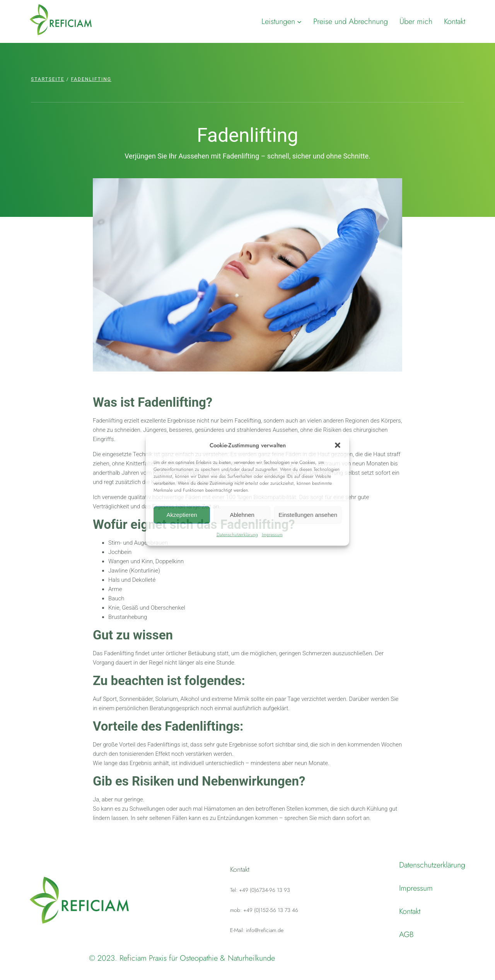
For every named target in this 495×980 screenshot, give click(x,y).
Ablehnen (242, 515)
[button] (338, 445)
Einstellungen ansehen (308, 515)
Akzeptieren (182, 515)
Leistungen (278, 21)
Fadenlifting (91, 79)
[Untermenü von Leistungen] (299, 22)
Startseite (48, 79)
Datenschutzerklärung (237, 534)
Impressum (272, 534)
